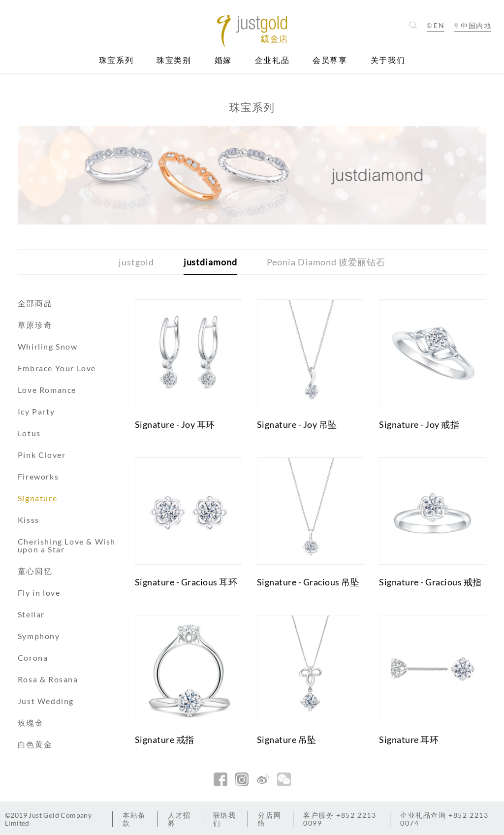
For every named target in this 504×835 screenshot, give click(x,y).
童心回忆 (35, 571)
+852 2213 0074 (444, 819)
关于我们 (388, 60)
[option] (252, 175)
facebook (220, 779)
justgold (136, 262)
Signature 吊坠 (287, 739)
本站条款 (134, 819)
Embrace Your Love (57, 368)
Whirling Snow (48, 346)
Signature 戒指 (165, 739)
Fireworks (38, 476)
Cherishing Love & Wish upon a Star (67, 545)
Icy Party (36, 411)
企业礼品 (272, 60)
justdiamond (210, 262)
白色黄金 (35, 744)
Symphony (39, 636)
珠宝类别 (174, 60)
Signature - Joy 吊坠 (297, 424)
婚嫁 (223, 60)
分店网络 (269, 819)
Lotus (29, 433)
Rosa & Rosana (48, 679)
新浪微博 (263, 779)
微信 (284, 779)
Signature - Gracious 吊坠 (308, 582)
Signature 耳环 (409, 739)
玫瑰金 (31, 723)
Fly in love (39, 593)
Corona (33, 658)
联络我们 (225, 819)
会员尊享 (330, 60)
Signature (37, 498)
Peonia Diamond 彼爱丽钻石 (326, 262)
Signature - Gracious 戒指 (430, 582)
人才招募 (179, 819)
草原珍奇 (35, 325)
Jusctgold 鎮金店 (252, 31)
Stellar (31, 614)
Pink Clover (42, 455)
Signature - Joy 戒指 (419, 424)
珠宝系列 (116, 60)
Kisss (29, 520)
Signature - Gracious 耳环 (186, 582)
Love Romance (47, 390)
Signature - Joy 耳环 (175, 424)
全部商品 (35, 303)
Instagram (242, 779)
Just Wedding (46, 701)
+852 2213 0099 (340, 819)
